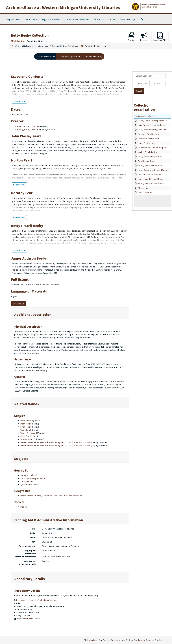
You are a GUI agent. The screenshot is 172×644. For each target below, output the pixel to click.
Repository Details (29, 579)
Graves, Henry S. (28, 439)
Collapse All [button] (18, 304)
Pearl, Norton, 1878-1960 (28, 126)
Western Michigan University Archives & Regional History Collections (46, 46)
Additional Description (33, 315)
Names (112, 19)
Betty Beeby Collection (146, 116)
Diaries (24, 507)
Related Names (27, 404)
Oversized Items (146, 192)
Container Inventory (93, 56)
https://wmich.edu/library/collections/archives (36, 600)
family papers (27, 481)
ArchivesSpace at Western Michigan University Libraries (63, 7)
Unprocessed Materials (77, 19)
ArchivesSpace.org (112, 640)
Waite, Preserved (29, 433)
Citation (131, 37)
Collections (31, 19)
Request (144, 37)
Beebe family (27, 421)
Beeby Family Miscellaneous (151, 183)
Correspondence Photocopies (152, 148)
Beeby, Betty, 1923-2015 (28, 129)
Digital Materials (51, 19)
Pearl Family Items (147, 161)
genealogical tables (30, 485)
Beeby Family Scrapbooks (150, 166)
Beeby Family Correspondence (152, 121)
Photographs (144, 188)
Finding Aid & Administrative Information (49, 520)
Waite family (26, 430)
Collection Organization (70, 56)
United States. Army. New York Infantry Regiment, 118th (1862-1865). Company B (57, 442)
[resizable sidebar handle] (133, 141)
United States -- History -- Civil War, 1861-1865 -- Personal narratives (51, 496)
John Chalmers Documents (150, 174)
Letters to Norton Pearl (149, 139)
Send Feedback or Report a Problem (146, 640)
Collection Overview (46, 56)
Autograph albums (29, 475)
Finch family (26, 427)
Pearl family (26, 424)
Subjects (98, 19)
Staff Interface (91, 640)
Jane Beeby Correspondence (152, 125)
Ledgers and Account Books (151, 179)
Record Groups (128, 19)
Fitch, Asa (25, 436)
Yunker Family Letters (148, 152)
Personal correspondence (33, 478)
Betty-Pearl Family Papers (150, 157)
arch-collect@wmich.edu (28, 619)
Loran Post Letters (147, 143)
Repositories (13, 19)
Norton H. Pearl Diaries (148, 134)
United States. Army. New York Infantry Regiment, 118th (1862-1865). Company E (57, 445)
